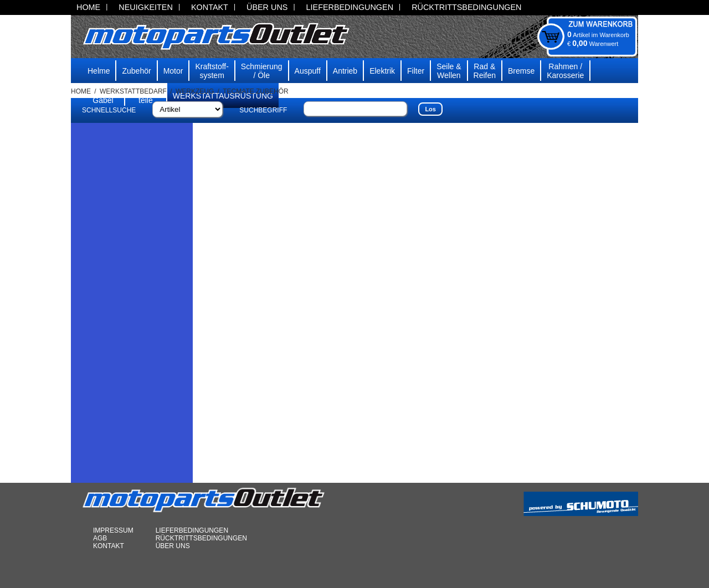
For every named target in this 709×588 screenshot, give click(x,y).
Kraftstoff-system (212, 71)
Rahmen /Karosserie (565, 71)
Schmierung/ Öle (262, 71)
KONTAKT (210, 7)
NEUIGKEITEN (146, 7)
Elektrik (382, 71)
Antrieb (345, 71)
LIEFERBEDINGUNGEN (350, 7)
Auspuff (308, 71)
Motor (173, 71)
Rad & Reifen (485, 71)
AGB (100, 538)
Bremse (521, 71)
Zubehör (136, 71)
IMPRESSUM (113, 530)
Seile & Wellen (449, 71)
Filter (416, 71)
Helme (99, 71)
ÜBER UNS (267, 7)
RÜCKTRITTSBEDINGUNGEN (466, 7)
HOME (88, 7)
